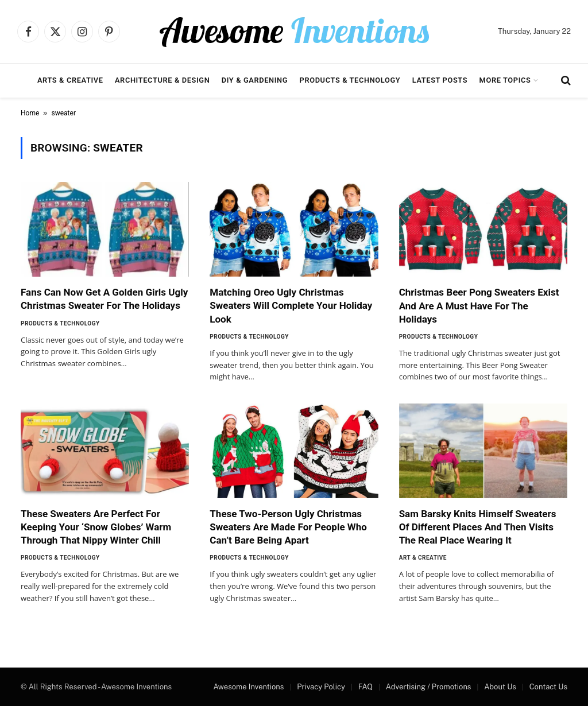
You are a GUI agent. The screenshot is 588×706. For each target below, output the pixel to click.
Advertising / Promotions (429, 687)
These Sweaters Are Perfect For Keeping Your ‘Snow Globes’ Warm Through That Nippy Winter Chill (96, 527)
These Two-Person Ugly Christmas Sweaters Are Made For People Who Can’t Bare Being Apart (288, 527)
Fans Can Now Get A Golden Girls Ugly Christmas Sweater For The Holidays (104, 299)
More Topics (505, 80)
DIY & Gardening (255, 80)
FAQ (365, 687)
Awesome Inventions (248, 687)
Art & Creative (423, 558)
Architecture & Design (162, 80)
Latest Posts (440, 80)
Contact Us (548, 687)
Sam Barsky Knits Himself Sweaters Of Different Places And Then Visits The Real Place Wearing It (478, 527)
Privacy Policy (321, 687)
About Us (500, 687)
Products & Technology (350, 80)
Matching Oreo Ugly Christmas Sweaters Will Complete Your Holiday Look (291, 305)
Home (30, 113)
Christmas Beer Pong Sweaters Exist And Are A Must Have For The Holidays (479, 305)
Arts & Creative (70, 80)
